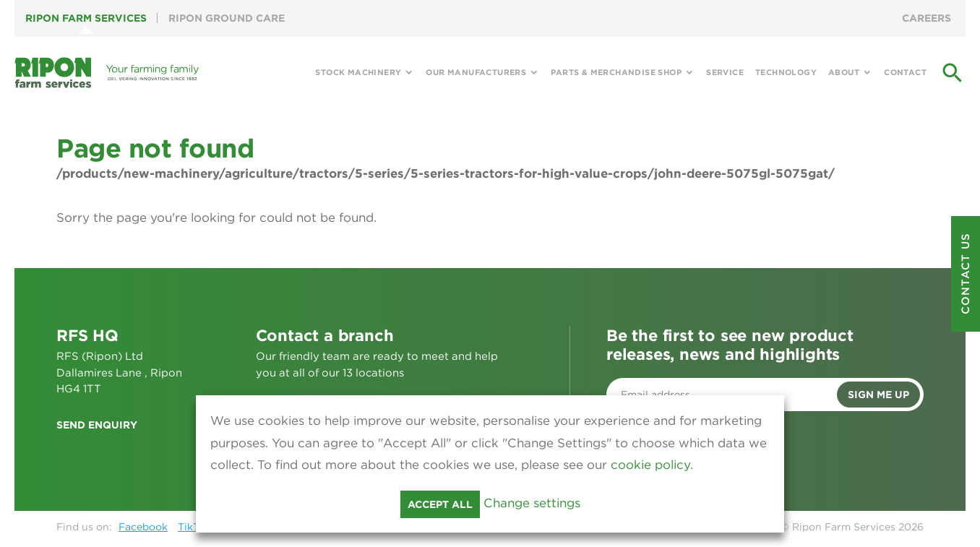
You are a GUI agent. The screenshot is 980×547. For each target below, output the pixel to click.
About (844, 72)
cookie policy (650, 465)
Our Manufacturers (476, 72)
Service (725, 72)
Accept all (440, 504)
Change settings (532, 503)
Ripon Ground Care (227, 18)
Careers (927, 18)
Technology (786, 72)
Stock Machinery (358, 72)
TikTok (194, 527)
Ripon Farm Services (86, 18)
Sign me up (878, 395)
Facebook (143, 527)
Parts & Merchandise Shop (616, 72)
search (953, 73)
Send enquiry (97, 425)
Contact (905, 72)
